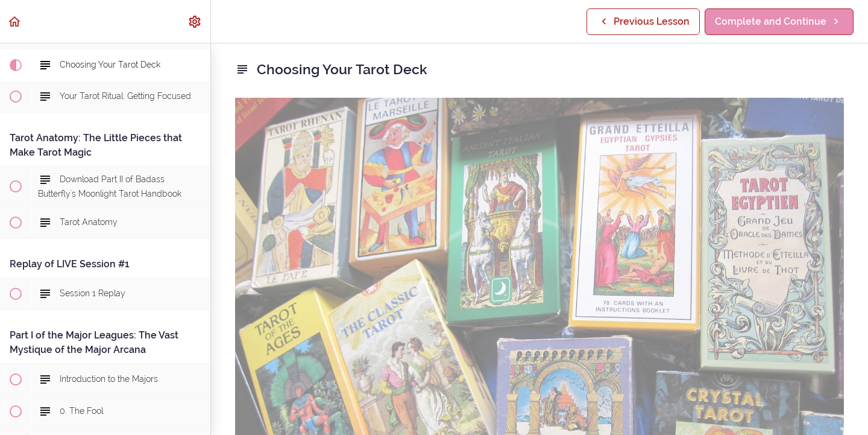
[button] (15, 21)
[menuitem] (195, 21)
